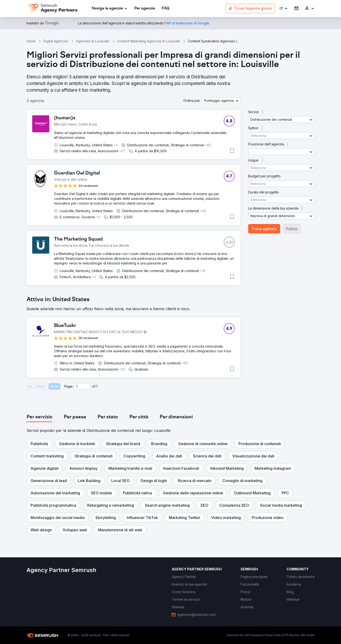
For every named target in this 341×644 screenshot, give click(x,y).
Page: (69, 386)
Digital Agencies (56, 41)
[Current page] (82, 386)
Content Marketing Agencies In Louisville (149, 41)
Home (31, 41)
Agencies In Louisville (93, 41)
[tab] (39, 417)
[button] (284, 9)
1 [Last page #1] (97, 386)
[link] (145, 9)
